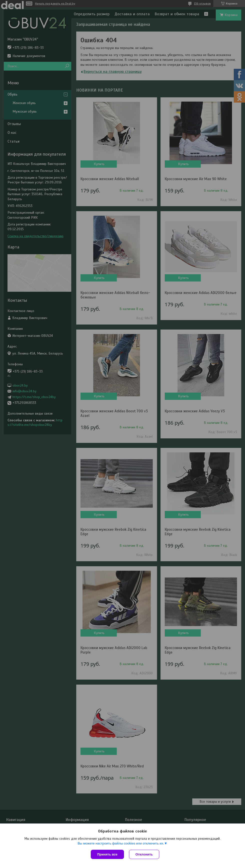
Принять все (107, 854)
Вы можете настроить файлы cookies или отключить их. (121, 843)
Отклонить (144, 854)
